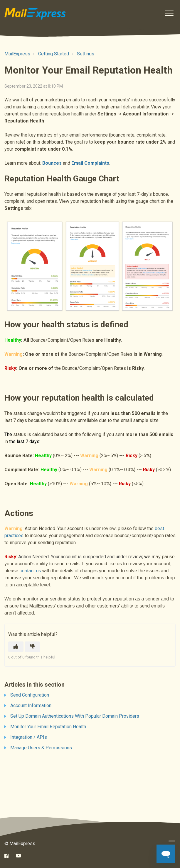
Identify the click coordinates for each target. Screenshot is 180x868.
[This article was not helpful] (32, 647)
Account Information (31, 706)
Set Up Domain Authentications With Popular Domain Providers (75, 716)
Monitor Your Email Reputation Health (48, 727)
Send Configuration (30, 695)
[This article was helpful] (16, 647)
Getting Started (54, 54)
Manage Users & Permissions (41, 748)
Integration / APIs (29, 737)
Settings (86, 54)
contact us (30, 571)
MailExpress (17, 54)
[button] (169, 13)
